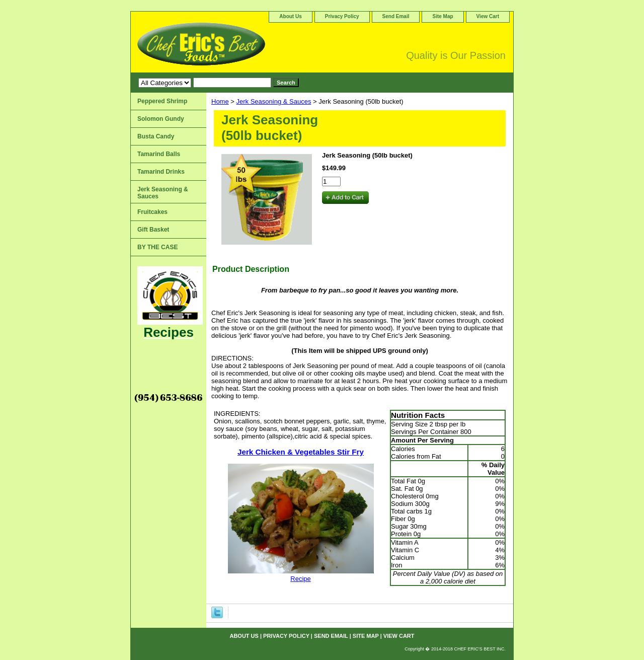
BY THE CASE (157, 247)
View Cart (488, 16)
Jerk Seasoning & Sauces (274, 101)
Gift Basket (153, 230)
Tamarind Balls (159, 154)
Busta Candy (156, 136)
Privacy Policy (342, 16)
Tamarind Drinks (161, 172)
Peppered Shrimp (162, 101)
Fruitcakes (152, 212)
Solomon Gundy (161, 119)
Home (220, 101)
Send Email (396, 16)
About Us (290, 16)
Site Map (442, 16)
